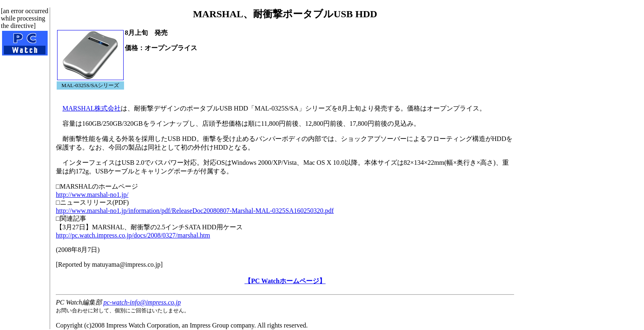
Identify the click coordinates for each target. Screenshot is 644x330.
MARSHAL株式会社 (92, 108)
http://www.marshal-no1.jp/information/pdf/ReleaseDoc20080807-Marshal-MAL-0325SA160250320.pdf (195, 211)
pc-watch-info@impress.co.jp (142, 302)
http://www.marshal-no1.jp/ (92, 195)
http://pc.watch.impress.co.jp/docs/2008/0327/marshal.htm (133, 235)
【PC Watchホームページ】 (285, 281)
